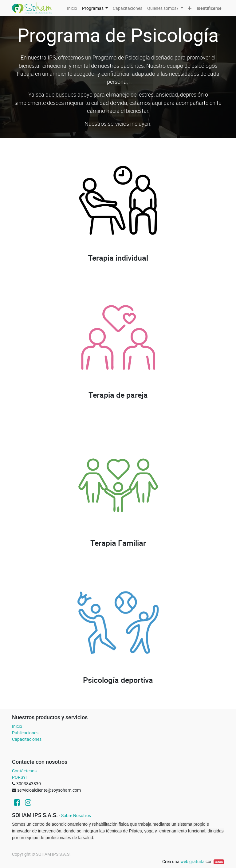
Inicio (17, 726)
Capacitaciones (27, 739)
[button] (190, 8)
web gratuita (193, 861)
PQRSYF (20, 777)
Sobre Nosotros (76, 815)
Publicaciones (25, 733)
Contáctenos (24, 771)
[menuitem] (72, 8)
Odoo (219, 862)
